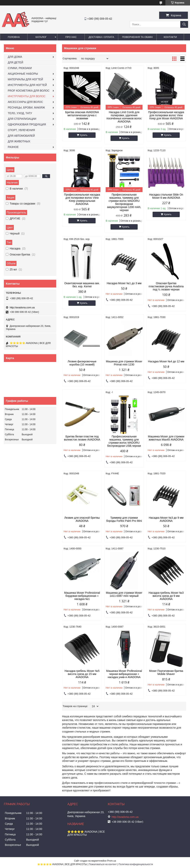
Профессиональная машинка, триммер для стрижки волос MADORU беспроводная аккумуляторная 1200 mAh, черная (124, 202)
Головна (14, 37)
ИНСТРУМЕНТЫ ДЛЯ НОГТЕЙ (27, 85)
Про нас (71, 37)
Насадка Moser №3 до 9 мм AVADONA (166, 519)
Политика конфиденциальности (136, 864)
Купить (84, 135)
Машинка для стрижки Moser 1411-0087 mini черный (124, 594)
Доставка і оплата (101, 37)
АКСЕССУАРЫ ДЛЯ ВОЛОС (25, 102)
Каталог (41, 37)
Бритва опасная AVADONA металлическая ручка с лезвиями (82, 115)
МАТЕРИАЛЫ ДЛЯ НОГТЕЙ (25, 79)
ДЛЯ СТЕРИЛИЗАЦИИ (22, 119)
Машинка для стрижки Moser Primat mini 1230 (124, 363)
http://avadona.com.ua (22, 307)
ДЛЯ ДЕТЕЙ (15, 62)
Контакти (170, 37)
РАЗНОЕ (13, 147)
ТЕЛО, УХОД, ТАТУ (20, 113)
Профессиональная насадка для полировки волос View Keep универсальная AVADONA (82, 199)
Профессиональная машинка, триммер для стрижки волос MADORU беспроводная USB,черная (124, 441)
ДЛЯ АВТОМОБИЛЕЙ (21, 136)
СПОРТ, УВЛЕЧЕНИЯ (21, 130)
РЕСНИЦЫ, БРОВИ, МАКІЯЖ (26, 108)
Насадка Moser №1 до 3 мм (124, 283)
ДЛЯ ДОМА (15, 57)
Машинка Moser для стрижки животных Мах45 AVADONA (166, 438)
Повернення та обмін (137, 37)
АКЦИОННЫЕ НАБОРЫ (23, 74)
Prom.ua (112, 861)
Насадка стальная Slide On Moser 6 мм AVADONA (166, 196)
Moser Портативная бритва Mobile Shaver (166, 672)
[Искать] (184, 24)
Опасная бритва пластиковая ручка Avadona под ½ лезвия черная (166, 286)
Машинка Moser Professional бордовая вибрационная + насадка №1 (82, 596)
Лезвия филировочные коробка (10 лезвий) (82, 363)
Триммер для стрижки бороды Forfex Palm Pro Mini (124, 519)
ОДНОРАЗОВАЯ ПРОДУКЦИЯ (27, 124)
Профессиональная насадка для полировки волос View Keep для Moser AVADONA (166, 115)
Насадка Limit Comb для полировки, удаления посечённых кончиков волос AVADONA (124, 117)
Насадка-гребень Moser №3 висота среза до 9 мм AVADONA (166, 596)
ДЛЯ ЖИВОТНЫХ (19, 141)
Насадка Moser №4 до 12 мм (166, 361)
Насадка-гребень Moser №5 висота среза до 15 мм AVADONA (82, 674)
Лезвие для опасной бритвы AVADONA (82, 519)
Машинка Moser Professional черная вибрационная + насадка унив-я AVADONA (124, 674)
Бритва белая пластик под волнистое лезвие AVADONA (82, 438)
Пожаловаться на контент (103, 864)
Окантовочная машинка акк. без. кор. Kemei (82, 285)
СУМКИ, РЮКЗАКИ (20, 68)
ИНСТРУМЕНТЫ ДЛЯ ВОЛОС (27, 96)
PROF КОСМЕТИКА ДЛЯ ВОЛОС (29, 91)
